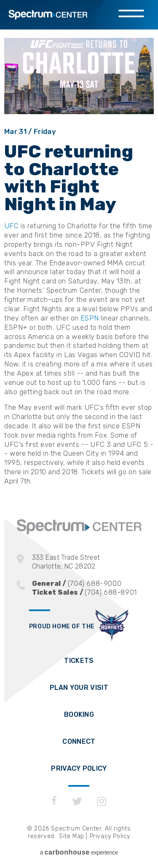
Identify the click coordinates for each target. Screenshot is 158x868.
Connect (79, 741)
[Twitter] (77, 801)
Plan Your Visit (79, 688)
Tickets (79, 661)
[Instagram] (102, 801)
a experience (79, 852)
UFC (11, 226)
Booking (79, 714)
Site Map (72, 836)
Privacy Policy (79, 768)
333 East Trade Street (87, 562)
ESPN (90, 318)
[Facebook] (54, 801)
